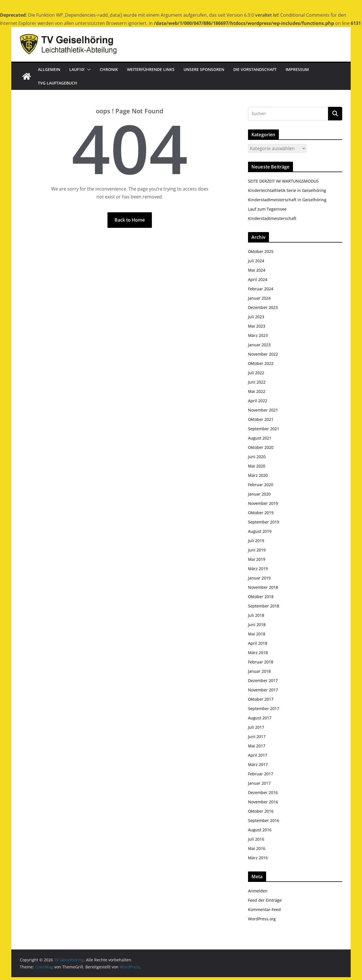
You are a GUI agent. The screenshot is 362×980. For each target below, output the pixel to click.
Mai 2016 (257, 848)
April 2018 (258, 643)
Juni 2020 (257, 457)
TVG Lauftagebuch (58, 83)
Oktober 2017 (261, 699)
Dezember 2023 (263, 307)
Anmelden (258, 891)
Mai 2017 (257, 746)
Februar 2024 (261, 289)
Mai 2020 (257, 466)
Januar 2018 (259, 671)
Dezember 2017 (263, 681)
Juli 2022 (256, 373)
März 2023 (258, 335)
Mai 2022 (257, 391)
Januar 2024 (259, 298)
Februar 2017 (261, 774)
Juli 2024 (256, 261)
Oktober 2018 (261, 597)
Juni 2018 (257, 625)
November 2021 (263, 410)
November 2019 (263, 503)
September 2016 (264, 820)
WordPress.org (262, 919)
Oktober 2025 (261, 251)
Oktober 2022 (261, 363)
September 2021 (264, 429)
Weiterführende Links (151, 69)
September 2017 (264, 709)
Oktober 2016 (261, 811)
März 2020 (258, 475)
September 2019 (264, 522)
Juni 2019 (257, 550)
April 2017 (258, 755)
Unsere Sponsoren (204, 69)
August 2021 (260, 438)
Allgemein (49, 69)
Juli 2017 (256, 727)
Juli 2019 (256, 541)
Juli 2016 (256, 839)
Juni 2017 (257, 736)
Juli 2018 (256, 615)
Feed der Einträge (265, 900)
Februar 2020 (261, 485)
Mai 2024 (257, 270)
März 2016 (258, 858)
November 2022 (263, 354)
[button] (88, 70)
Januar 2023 (259, 345)
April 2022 (258, 401)
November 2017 (263, 690)
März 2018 (258, 653)
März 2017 (258, 764)
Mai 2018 (257, 634)
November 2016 (263, 802)
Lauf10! (77, 69)
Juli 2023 (256, 317)
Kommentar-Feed (264, 909)
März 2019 (258, 569)
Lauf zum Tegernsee (267, 209)
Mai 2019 (257, 559)
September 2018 (264, 606)
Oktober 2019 (261, 513)
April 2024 (258, 279)
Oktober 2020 (261, 447)
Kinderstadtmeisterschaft (272, 218)
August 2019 (260, 531)
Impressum (297, 69)
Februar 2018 (261, 662)
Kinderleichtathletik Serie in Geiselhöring (287, 190)
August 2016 (260, 830)
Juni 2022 (257, 382)
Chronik (109, 69)
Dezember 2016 (263, 792)
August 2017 (260, 718)
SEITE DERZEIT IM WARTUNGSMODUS (283, 181)
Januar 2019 (259, 578)
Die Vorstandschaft (255, 69)
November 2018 (263, 587)
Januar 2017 (259, 783)
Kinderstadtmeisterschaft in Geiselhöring (287, 200)
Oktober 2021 (261, 419)
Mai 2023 (257, 326)
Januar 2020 (259, 494)
